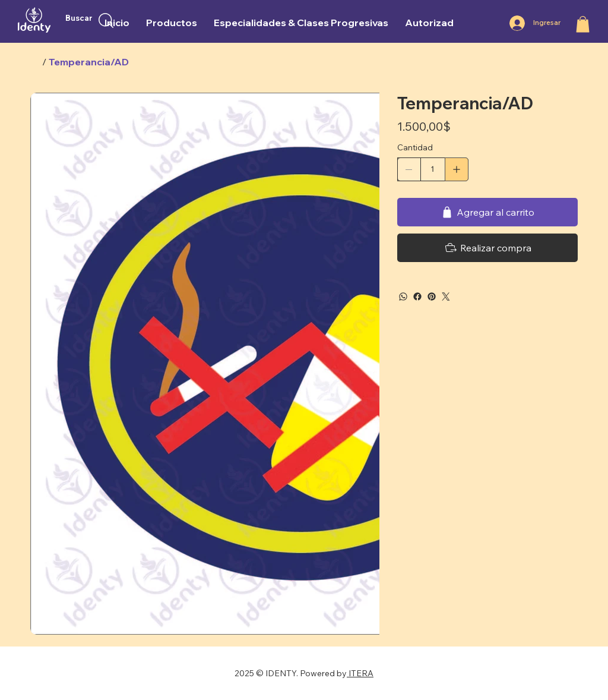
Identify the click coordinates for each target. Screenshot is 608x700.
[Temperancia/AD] (89, 62)
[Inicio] (35, 62)
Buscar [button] (79, 18)
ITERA (360, 673)
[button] (583, 24)
